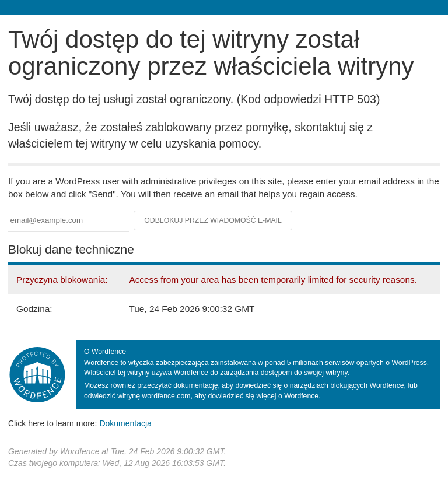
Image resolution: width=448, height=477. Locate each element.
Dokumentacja (125, 423)
